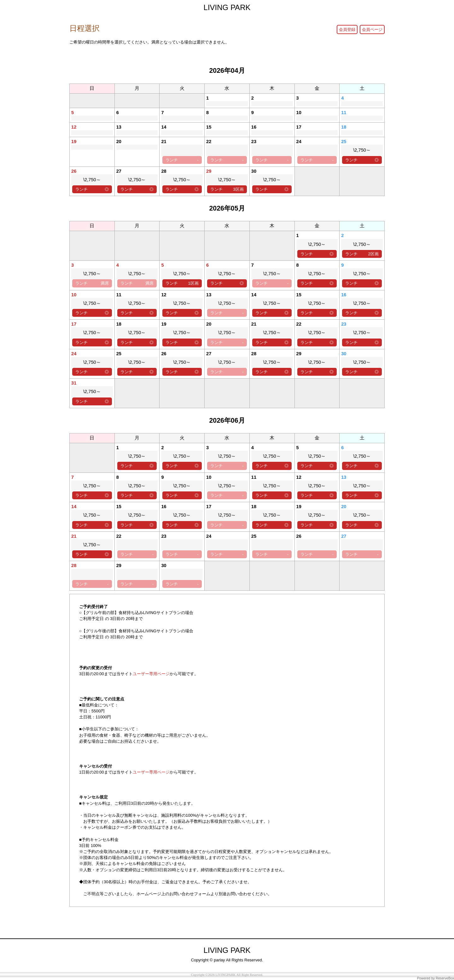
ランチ (182, 160)
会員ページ (372, 29)
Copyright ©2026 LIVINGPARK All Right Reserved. (227, 975)
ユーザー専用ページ (151, 674)
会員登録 (347, 29)
